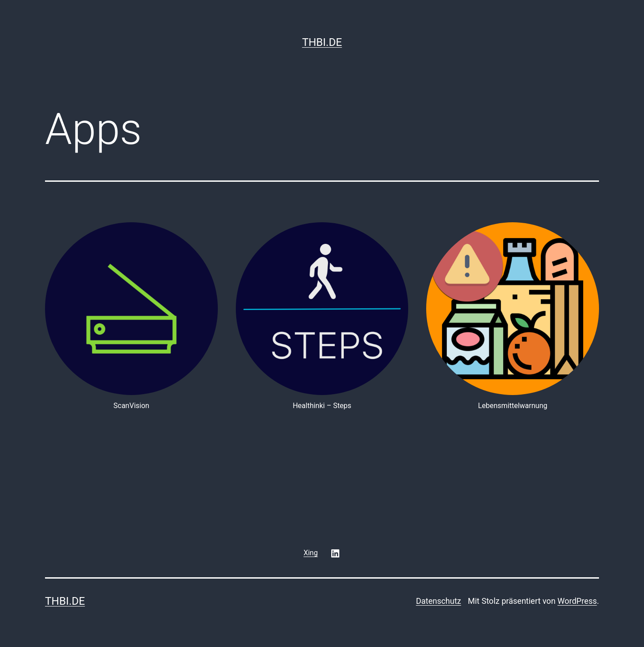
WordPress (577, 601)
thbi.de (322, 42)
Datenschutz (438, 601)
